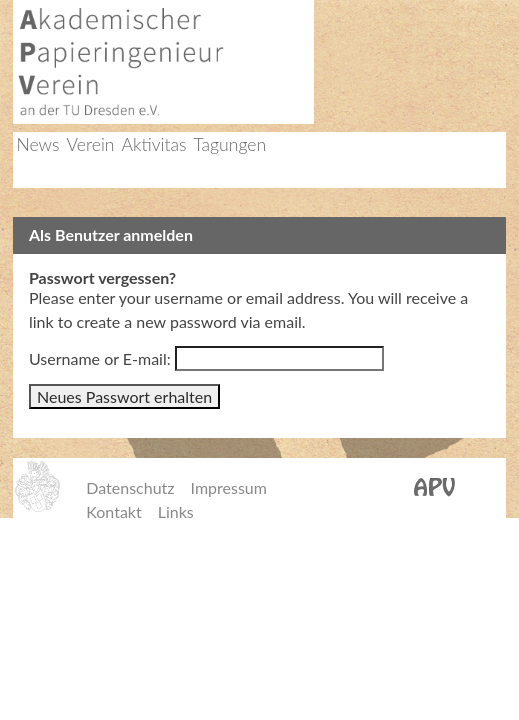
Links (176, 511)
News (37, 144)
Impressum (229, 487)
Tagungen (229, 144)
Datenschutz (130, 487)
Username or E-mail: (100, 358)
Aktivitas (154, 144)
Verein (91, 144)
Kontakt (113, 511)
